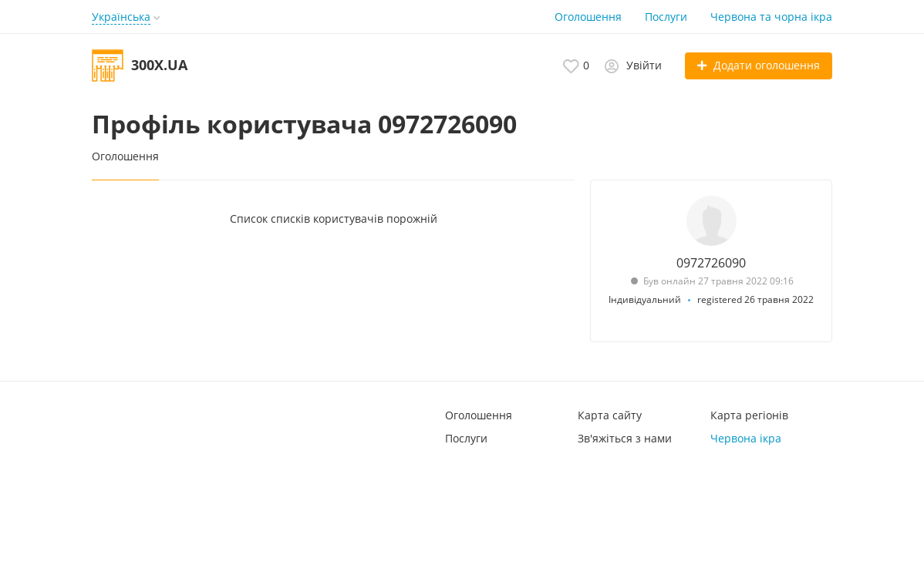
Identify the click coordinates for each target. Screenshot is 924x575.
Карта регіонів (749, 415)
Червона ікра (746, 438)
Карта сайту (610, 415)
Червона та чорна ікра (771, 17)
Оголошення (588, 17)
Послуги (666, 17)
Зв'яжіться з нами (625, 438)
